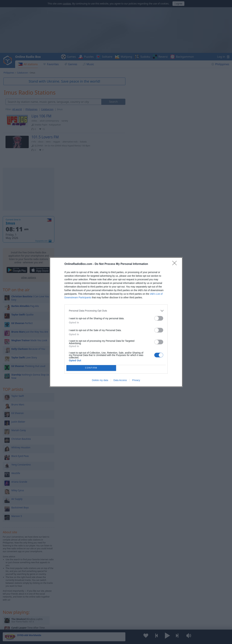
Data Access (120, 380)
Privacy (136, 380)
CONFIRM (91, 368)
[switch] (159, 318)
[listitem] (116, 311)
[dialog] (116, 322)
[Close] (176, 264)
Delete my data (100, 380)
